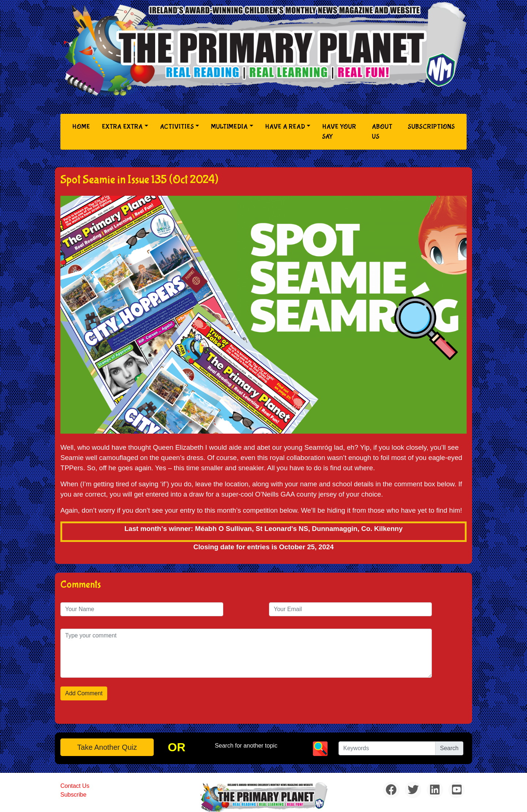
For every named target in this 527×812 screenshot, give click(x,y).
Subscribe (73, 795)
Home (83, 126)
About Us (382, 132)
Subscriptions (431, 127)
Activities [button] (177, 127)
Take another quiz (107, 747)
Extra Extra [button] (122, 127)
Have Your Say (339, 132)
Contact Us (75, 786)
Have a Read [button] (285, 127)
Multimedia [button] (229, 127)
